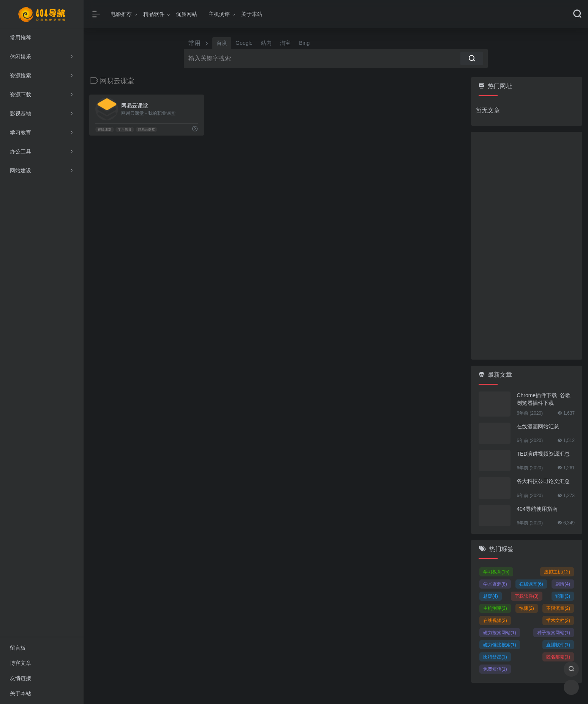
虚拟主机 (557, 572)
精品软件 (154, 14)
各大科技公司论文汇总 (543, 481)
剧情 (563, 584)
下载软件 (527, 596)
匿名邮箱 (558, 657)
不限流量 (558, 608)
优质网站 (187, 14)
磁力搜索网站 (500, 633)
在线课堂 (104, 129)
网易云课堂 (146, 129)
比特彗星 (495, 657)
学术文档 (558, 620)
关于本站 (252, 14)
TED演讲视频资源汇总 (543, 454)
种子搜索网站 (554, 633)
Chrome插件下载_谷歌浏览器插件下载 (544, 399)
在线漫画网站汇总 (538, 426)
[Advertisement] (527, 246)
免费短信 (495, 669)
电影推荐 (121, 14)
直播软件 (558, 645)
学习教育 (125, 129)
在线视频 (495, 620)
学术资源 (495, 584)
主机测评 (219, 14)
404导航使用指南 (537, 509)
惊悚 (527, 608)
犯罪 (563, 596)
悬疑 (491, 596)
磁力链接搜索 (500, 645)
